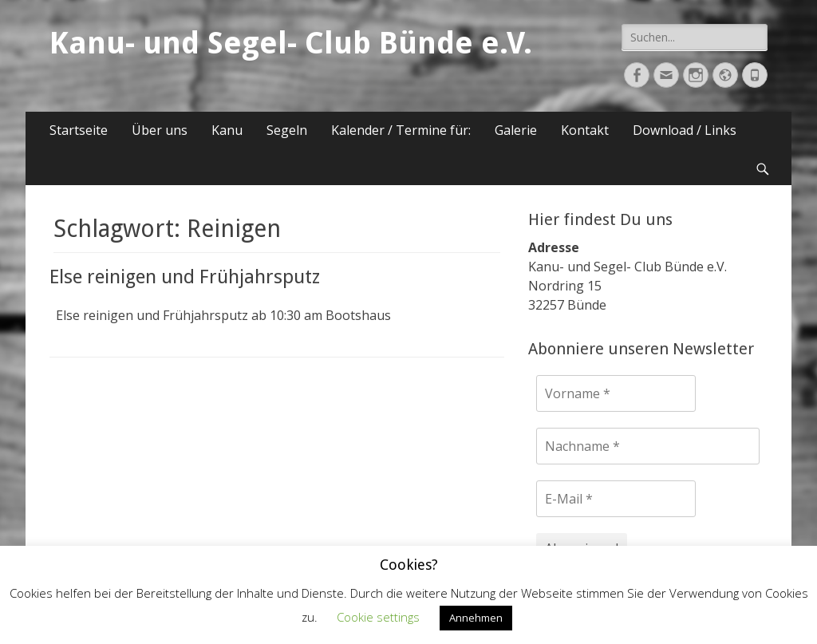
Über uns (160, 130)
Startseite (79, 130)
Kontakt (585, 130)
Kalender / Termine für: (401, 130)
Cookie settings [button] (378, 617)
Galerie (516, 130)
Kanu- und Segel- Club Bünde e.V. (291, 43)
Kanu (227, 130)
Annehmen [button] (476, 618)
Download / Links (685, 130)
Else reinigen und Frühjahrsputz (185, 277)
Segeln (287, 130)
